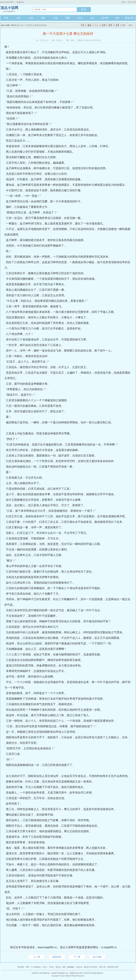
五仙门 (45, 967)
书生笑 (51, 967)
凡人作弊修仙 (36, 967)
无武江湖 (102, 967)
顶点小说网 (9, 9)
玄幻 (19, 18)
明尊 (27, 967)
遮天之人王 (15, 25)
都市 (43, 18)
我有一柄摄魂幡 (68, 967)
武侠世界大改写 (113, 967)
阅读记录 (129, 18)
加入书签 (97, 957)
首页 (6, 18)
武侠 (31, 18)
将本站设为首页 (7, 2)
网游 (68, 18)
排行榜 (105, 18)
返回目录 (57, 957)
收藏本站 (20, 2)
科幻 (80, 18)
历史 (56, 18)
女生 (92, 18)
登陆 (123, 2)
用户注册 (132, 2)
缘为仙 (58, 967)
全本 (117, 18)
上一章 (37, 957)
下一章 (77, 957)
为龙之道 (79, 967)
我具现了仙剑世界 (90, 967)
